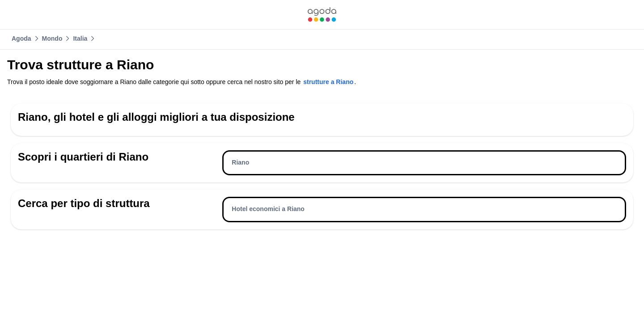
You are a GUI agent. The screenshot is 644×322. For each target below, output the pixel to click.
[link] (322, 15)
